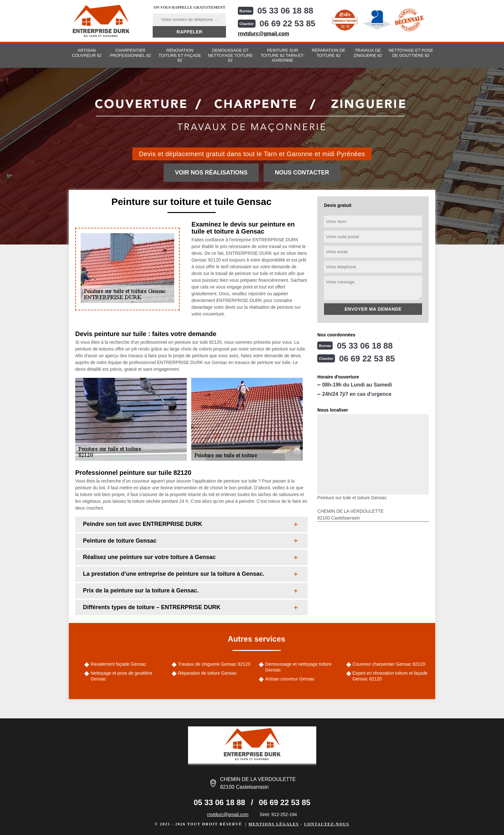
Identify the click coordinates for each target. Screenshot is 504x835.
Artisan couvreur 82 (87, 53)
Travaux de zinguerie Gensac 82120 (214, 664)
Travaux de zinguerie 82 (368, 53)
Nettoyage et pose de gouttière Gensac (121, 676)
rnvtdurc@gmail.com (264, 34)
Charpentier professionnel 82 (130, 53)
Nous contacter (302, 173)
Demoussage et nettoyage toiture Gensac (298, 667)
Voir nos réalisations (211, 173)
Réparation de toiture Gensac (207, 673)
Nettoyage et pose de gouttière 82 (411, 53)
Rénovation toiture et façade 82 (180, 55)
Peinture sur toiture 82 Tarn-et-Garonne (282, 55)
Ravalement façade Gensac (118, 664)
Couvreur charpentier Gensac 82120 (389, 664)
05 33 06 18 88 (285, 11)
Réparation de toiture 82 (328, 53)
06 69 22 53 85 (288, 23)
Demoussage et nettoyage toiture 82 (230, 55)
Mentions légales (274, 824)
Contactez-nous (327, 824)
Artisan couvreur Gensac (290, 679)
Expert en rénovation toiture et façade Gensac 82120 (390, 676)
